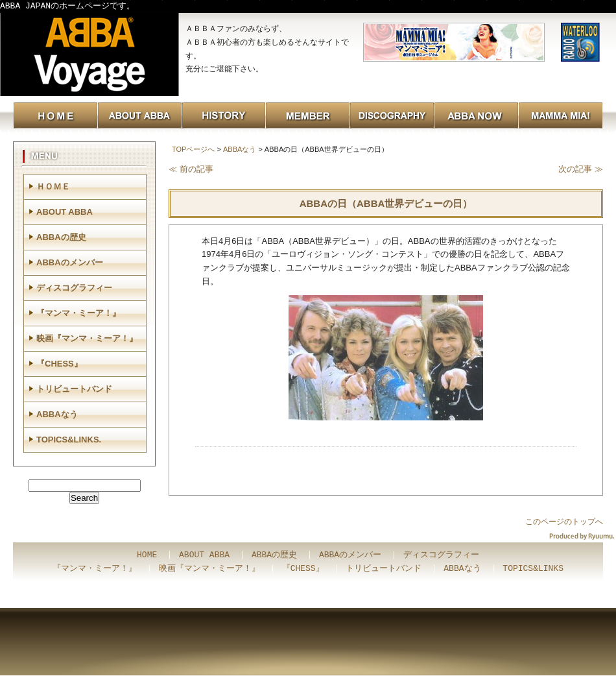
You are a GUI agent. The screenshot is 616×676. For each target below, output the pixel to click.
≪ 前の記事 (191, 169)
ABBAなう (240, 149)
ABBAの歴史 (61, 237)
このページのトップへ (564, 522)
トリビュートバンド (74, 389)
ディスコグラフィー (74, 288)
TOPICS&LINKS (533, 569)
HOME (147, 555)
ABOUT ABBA (65, 212)
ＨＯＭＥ (53, 187)
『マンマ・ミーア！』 (78, 313)
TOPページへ (193, 149)
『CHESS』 (59, 364)
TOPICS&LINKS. (69, 440)
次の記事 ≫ (581, 169)
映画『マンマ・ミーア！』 (87, 338)
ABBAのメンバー (70, 262)
